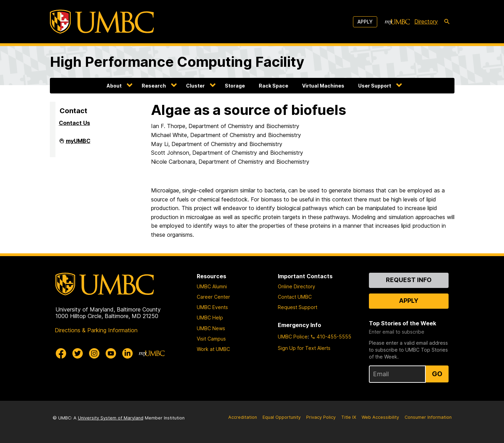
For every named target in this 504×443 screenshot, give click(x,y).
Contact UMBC (295, 297)
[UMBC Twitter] (78, 353)
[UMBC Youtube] (111, 353)
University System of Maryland (111, 418)
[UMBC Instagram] (94, 353)
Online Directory (297, 286)
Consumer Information (428, 417)
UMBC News (211, 328)
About (114, 86)
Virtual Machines (323, 86)
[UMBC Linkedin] (127, 353)
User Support (375, 86)
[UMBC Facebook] (61, 353)
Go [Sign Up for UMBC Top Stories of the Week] (437, 374)
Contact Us (74, 123)
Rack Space (273, 86)
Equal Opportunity (282, 417)
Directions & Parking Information (96, 330)
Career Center (213, 297)
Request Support (298, 307)
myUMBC (78, 144)
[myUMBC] (397, 22)
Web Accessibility (380, 417)
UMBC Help (210, 318)
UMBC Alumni (212, 286)
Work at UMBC (213, 349)
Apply (365, 22)
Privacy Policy (321, 417)
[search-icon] (447, 22)
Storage (235, 86)
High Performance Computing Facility (177, 62)
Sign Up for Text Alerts (304, 348)
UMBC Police (293, 337)
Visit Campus (211, 339)
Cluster (195, 86)
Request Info (409, 280)
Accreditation (243, 417)
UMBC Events (212, 307)
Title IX (349, 417)
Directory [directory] (426, 21)
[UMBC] (102, 22)
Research (154, 86)
